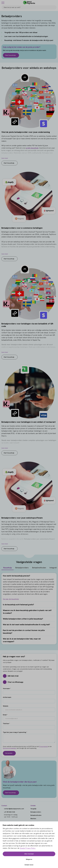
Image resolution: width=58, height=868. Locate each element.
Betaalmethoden (39, 568)
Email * (5, 715)
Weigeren (29, 859)
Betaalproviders (22, 568)
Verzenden (9, 753)
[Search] (54, 7)
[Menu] (3, 3)
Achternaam (7, 697)
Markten (33, 819)
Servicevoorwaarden (10, 748)
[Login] (55, 3)
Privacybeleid (43, 746)
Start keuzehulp (10, 55)
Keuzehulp (8, 568)
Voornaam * (7, 689)
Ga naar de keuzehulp (11, 599)
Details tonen (29, 865)
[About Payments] (29, 3)
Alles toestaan (29, 854)
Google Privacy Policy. (28, 848)
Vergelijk (33, 809)
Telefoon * (6, 724)
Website (6, 706)
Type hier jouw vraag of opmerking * (15, 732)
